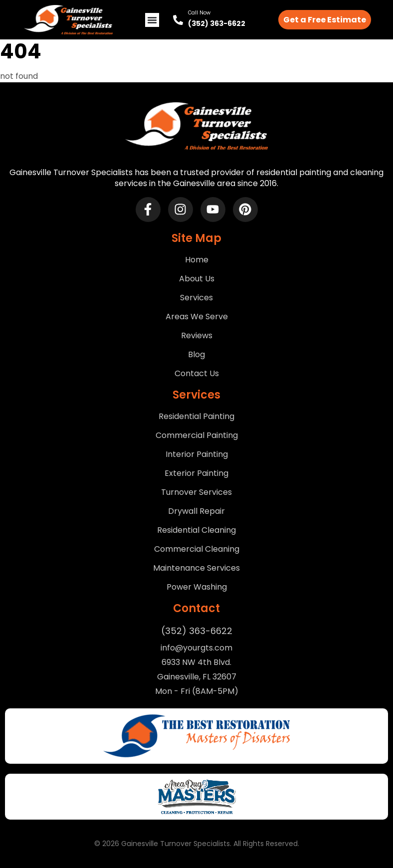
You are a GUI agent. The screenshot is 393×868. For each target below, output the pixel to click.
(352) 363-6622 (217, 23)
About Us (197, 279)
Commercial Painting (197, 435)
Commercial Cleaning (197, 549)
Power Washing (197, 587)
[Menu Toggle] (152, 20)
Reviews (197, 336)
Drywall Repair (196, 511)
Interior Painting (197, 454)
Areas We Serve (197, 317)
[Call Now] (178, 20)
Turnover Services (196, 492)
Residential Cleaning (196, 530)
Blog (196, 355)
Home (197, 260)
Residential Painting (196, 417)
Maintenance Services (196, 568)
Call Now (199, 13)
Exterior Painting (196, 473)
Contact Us (197, 374)
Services (196, 298)
